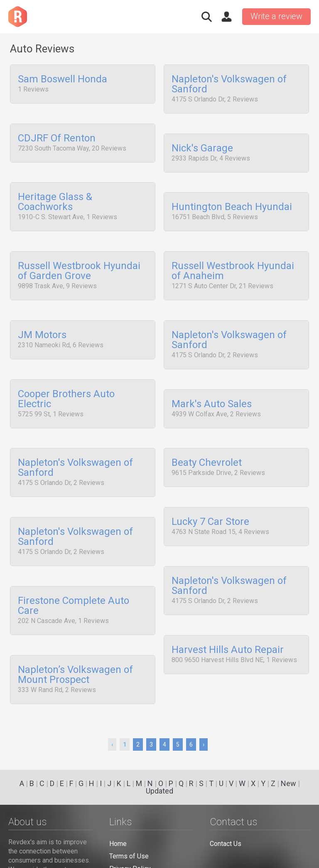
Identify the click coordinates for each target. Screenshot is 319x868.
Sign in (226, 17)
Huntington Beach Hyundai (232, 203)
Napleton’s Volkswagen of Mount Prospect (75, 653)
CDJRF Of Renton (57, 136)
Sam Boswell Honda (63, 79)
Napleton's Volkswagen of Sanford (229, 84)
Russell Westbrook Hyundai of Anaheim (233, 264)
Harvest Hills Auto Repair (228, 628)
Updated (159, 791)
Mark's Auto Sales (212, 392)
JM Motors (42, 325)
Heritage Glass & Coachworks (55, 198)
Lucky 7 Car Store (210, 505)
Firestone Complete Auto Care (74, 586)
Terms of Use (129, 856)
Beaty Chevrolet (207, 448)
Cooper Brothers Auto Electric (66, 387)
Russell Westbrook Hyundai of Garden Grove (79, 264)
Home (118, 844)
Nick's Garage (202, 146)
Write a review (276, 16)
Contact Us (226, 844)
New (288, 783)
